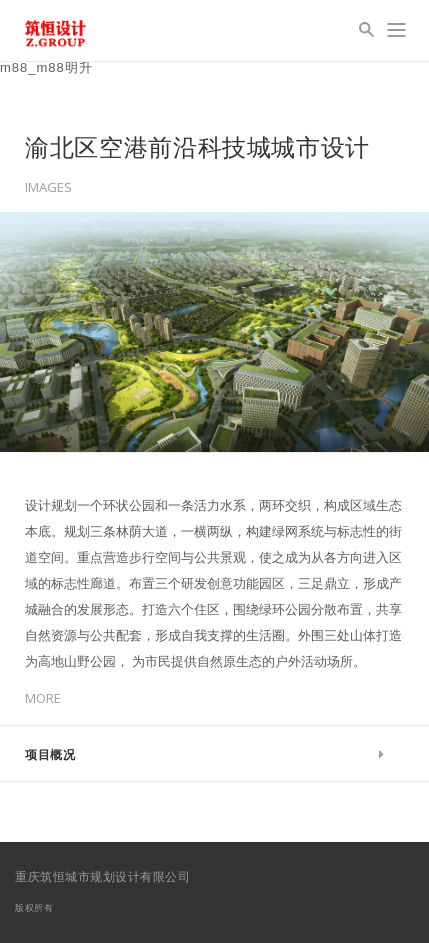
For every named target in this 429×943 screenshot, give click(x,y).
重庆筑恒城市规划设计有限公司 (102, 876)
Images (48, 187)
